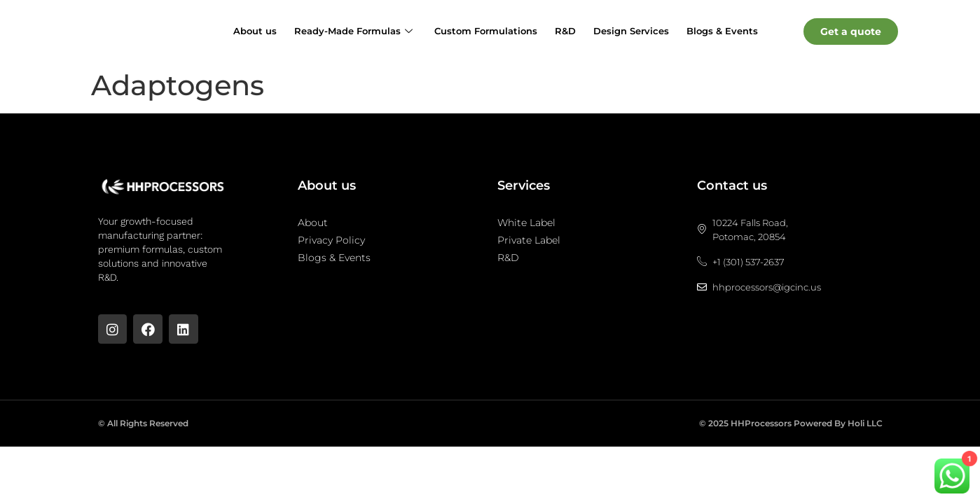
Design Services (631, 31)
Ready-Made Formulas (353, 31)
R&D (565, 31)
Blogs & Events (722, 31)
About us (255, 31)
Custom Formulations (486, 31)
